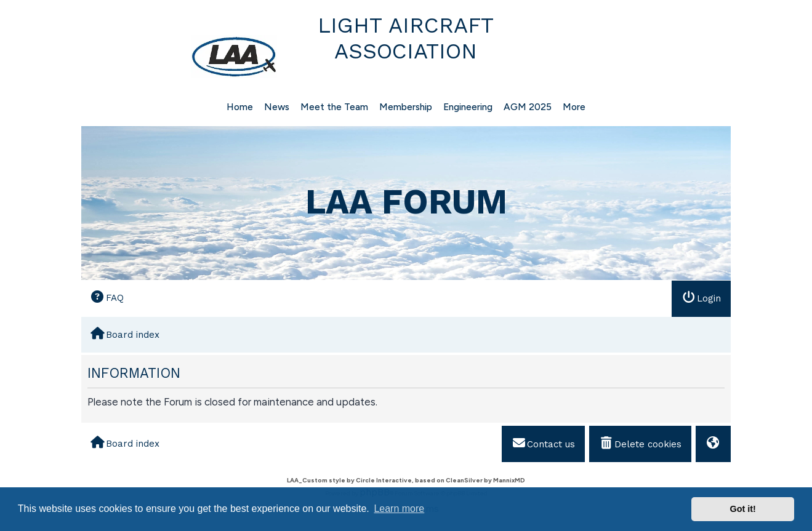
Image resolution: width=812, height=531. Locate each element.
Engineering (468, 107)
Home (240, 107)
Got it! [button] (743, 509)
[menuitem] (107, 298)
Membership (406, 107)
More (574, 107)
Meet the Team (334, 107)
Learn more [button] (399, 509)
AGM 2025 (528, 107)
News (277, 107)
